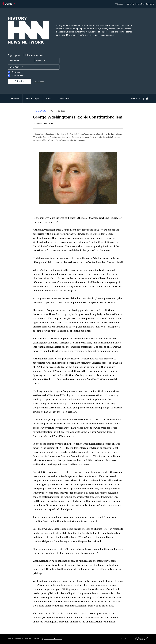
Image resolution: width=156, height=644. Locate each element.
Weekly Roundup (19, 75)
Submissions (64, 98)
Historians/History (40, 111)
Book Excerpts (33, 98)
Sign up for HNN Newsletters (52, 639)
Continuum (16, 72)
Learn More (39, 81)
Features (15, 98)
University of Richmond (144, 4)
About (49, 98)
